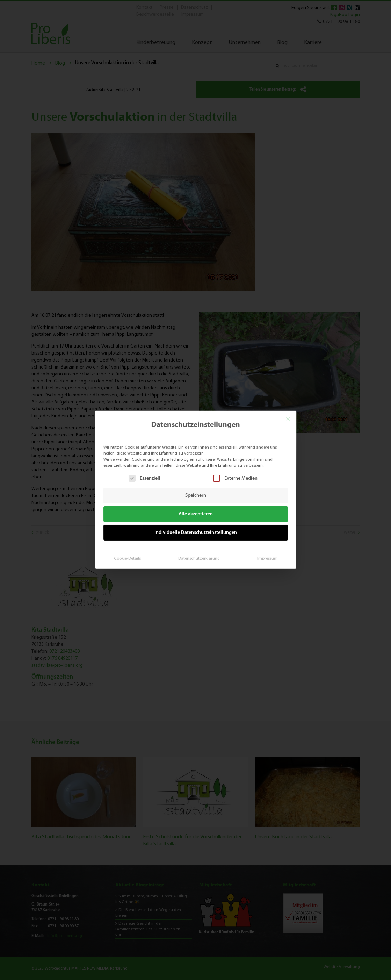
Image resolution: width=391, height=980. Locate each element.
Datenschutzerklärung (198, 556)
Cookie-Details (130, 556)
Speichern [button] (196, 496)
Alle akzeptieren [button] (195, 514)
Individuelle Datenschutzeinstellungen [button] (195, 531)
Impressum (264, 556)
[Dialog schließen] (292, 417)
